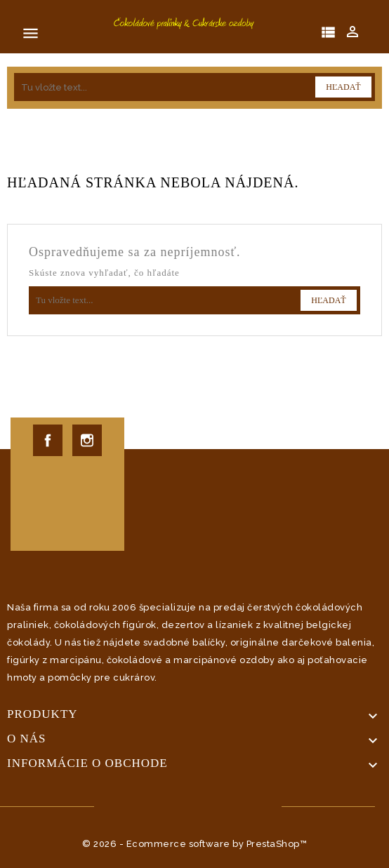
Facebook (48, 440)
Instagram (87, 440)
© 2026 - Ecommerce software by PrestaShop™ (194, 844)
